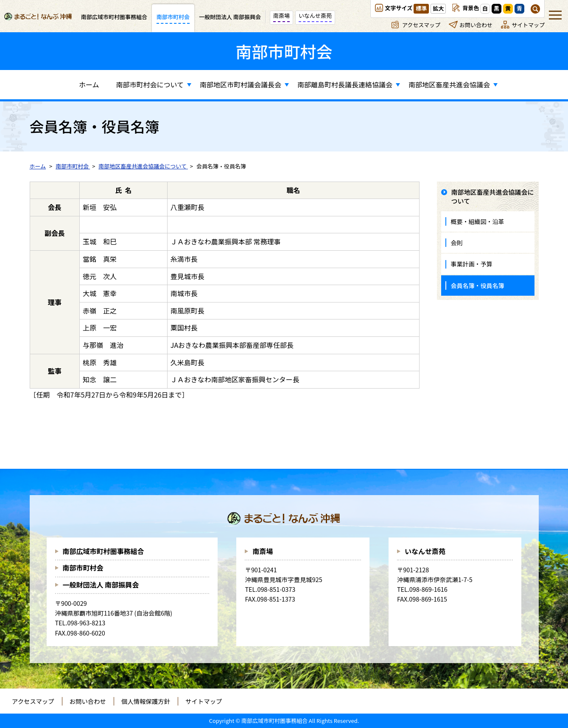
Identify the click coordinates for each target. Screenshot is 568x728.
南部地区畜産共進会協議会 (449, 84)
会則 (457, 243)
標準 (421, 8)
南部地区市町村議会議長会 (241, 84)
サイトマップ (528, 25)
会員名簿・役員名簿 (478, 286)
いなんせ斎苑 (425, 551)
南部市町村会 (83, 568)
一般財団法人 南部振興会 (101, 585)
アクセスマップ (421, 25)
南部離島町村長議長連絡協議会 (345, 84)
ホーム (89, 84)
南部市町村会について (150, 84)
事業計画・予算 (472, 264)
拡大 (438, 8)
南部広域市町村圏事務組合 (104, 551)
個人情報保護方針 (146, 701)
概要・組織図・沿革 (478, 221)
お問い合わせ (476, 25)
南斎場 (263, 551)
